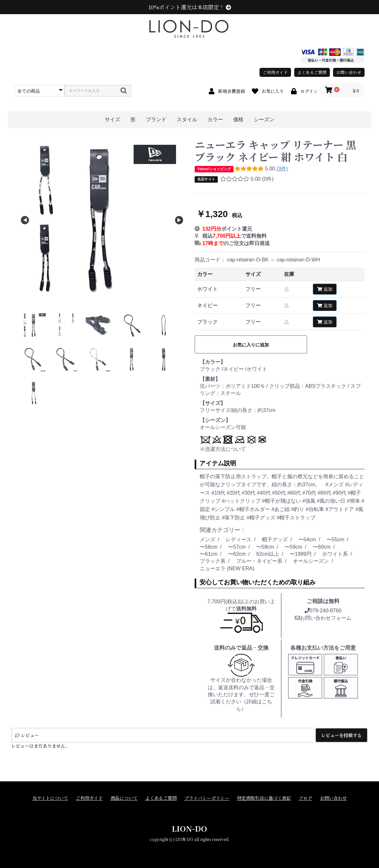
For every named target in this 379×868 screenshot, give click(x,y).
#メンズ (335, 484)
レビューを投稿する (341, 735)
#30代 (249, 493)
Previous (25, 220)
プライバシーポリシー (207, 798)
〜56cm (209, 547)
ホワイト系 (335, 554)
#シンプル (224, 509)
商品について (124, 798)
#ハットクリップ (242, 501)
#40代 (264, 493)
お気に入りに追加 (251, 345)
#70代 (310, 493)
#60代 (295, 493)
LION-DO (189, 828)
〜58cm (265, 547)
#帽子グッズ (262, 518)
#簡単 (354, 501)
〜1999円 (301, 554)
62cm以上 (268, 554)
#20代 (234, 493)
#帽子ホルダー (254, 509)
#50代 (280, 493)
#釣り (298, 509)
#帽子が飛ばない (282, 501)
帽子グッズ (275, 539)
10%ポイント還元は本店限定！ (190, 7)
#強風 (309, 501)
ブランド (156, 119)
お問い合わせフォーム (323, 618)
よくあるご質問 (312, 72)
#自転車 (316, 509)
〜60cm (322, 547)
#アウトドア (340, 509)
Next (179, 220)
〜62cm (237, 554)
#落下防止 (234, 518)
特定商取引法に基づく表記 (264, 798)
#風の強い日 (332, 501)
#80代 (325, 493)
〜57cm (237, 547)
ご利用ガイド (275, 72)
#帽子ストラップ (296, 518)
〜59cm (293, 547)
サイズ (112, 119)
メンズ (207, 539)
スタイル (187, 119)
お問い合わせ (349, 72)
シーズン (264, 119)
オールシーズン (311, 561)
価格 (238, 119)
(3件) (282, 169)
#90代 (340, 493)
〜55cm (335, 539)
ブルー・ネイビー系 (259, 561)
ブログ (305, 798)
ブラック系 (213, 561)
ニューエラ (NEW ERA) (227, 568)
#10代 (219, 493)
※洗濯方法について (223, 449)
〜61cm (209, 554)
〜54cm (307, 539)
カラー (215, 119)
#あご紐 (281, 509)
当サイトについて (50, 798)
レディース (239, 539)
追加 (325, 289)
